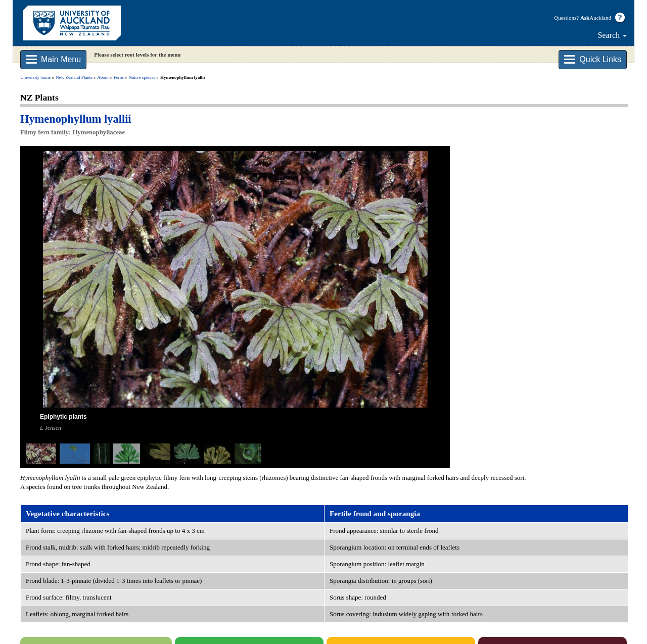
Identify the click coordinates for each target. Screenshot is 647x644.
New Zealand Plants (74, 77)
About (103, 77)
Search (612, 35)
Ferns (119, 77)
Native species (142, 77)
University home (35, 77)
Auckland (596, 18)
